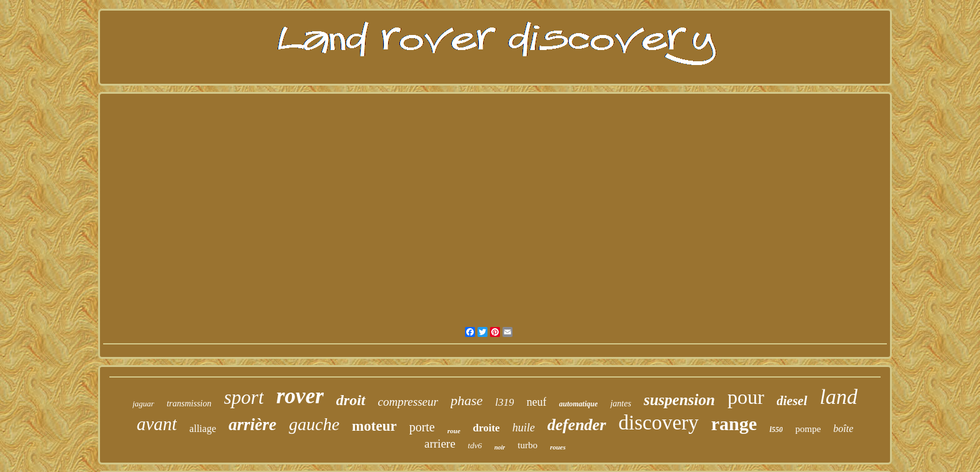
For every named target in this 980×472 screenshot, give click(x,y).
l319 (504, 402)
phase (467, 400)
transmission (189, 404)
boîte (843, 429)
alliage (203, 429)
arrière (253, 424)
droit (351, 400)
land (839, 397)
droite (487, 428)
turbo (527, 445)
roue (454, 431)
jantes (620, 404)
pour (746, 397)
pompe (808, 429)
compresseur (408, 402)
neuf (536, 402)
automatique (578, 404)
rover (300, 396)
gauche (314, 424)
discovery (659, 423)
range (734, 424)
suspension (679, 400)
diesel (792, 401)
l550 (776, 429)
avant (157, 424)
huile (524, 428)
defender (577, 425)
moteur (374, 426)
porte (422, 427)
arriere (440, 444)
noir (500, 447)
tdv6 (475, 445)
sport (244, 397)
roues (558, 447)
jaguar (143, 404)
